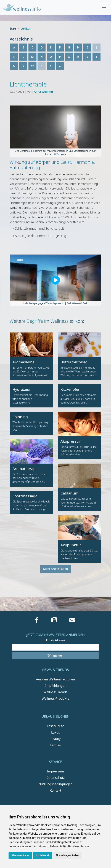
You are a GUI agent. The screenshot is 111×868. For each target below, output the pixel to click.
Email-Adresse (55, 640)
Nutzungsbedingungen (55, 784)
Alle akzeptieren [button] (20, 855)
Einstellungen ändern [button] (68, 855)
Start (13, 29)
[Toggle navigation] (104, 7)
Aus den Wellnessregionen (55, 679)
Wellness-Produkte (55, 698)
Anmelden (55, 656)
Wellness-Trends (55, 692)
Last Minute (56, 726)
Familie (56, 745)
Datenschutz (55, 778)
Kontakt (55, 790)
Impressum (55, 771)
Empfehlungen (55, 686)
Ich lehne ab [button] (43, 855)
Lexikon (26, 29)
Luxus (56, 732)
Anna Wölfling (43, 92)
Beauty (55, 739)
